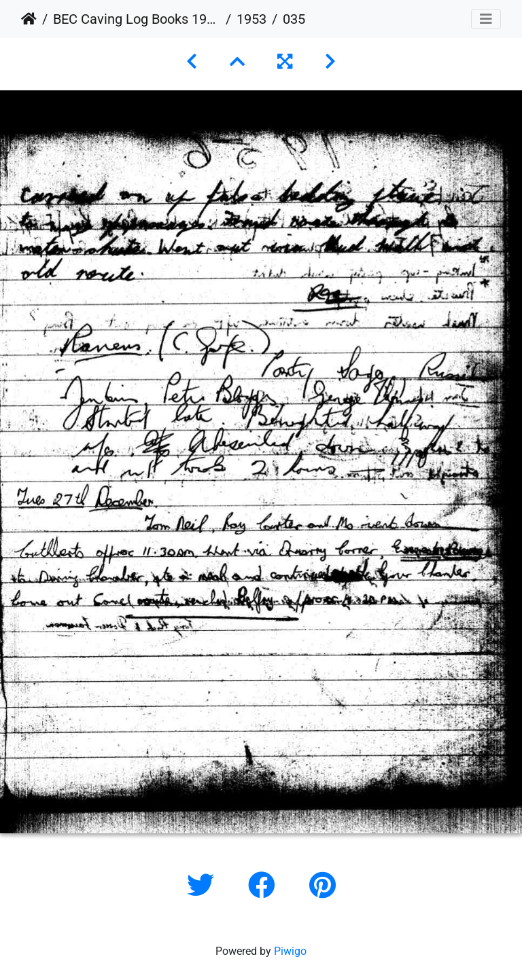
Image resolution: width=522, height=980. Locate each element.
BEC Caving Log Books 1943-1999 (137, 19)
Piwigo (290, 951)
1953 (251, 19)
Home (29, 19)
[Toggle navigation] (486, 19)
